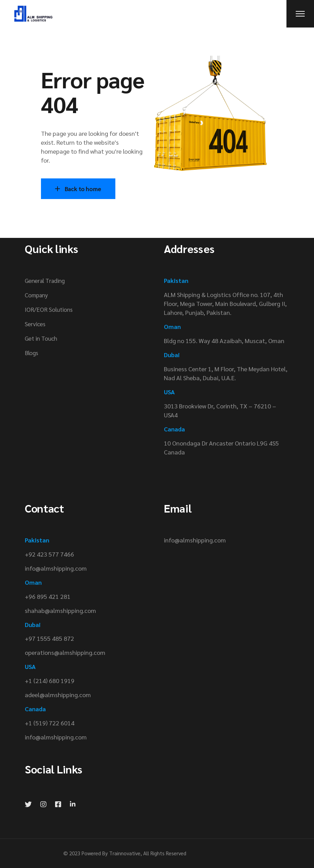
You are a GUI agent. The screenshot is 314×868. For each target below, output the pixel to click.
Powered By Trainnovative (111, 853)
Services (35, 324)
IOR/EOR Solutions (49, 309)
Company (36, 295)
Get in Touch (41, 338)
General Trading (45, 281)
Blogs (32, 353)
